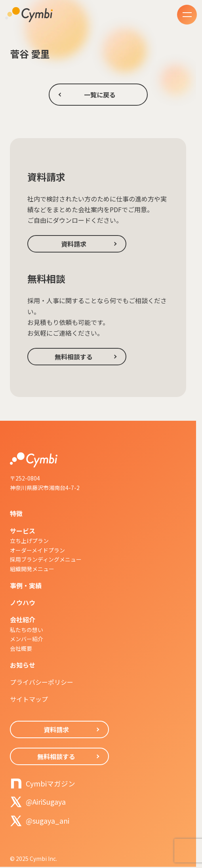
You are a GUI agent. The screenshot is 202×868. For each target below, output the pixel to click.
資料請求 (74, 244)
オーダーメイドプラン (37, 550)
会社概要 (21, 648)
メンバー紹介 (27, 639)
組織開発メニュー (32, 569)
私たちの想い (27, 630)
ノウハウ (23, 602)
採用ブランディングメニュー (46, 559)
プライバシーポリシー (42, 682)
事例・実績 (26, 585)
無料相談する (74, 357)
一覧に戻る (100, 95)
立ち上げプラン (29, 541)
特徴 (16, 513)
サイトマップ (29, 699)
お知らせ (23, 665)
